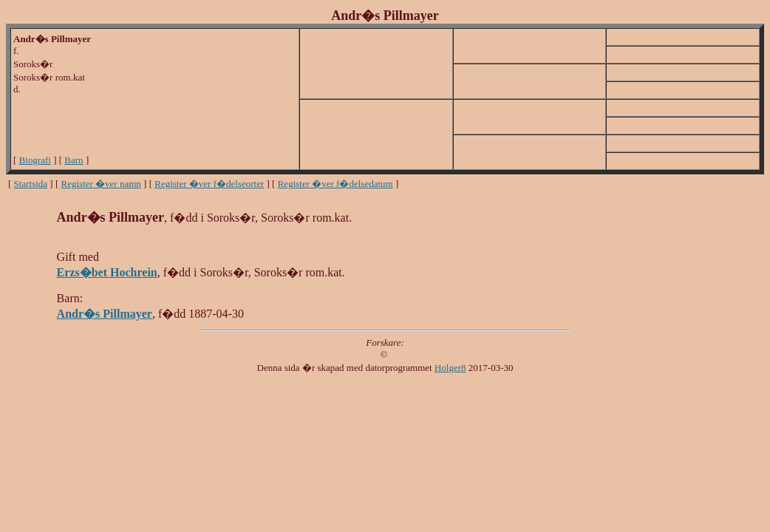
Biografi (35, 160)
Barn (74, 160)
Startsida (31, 184)
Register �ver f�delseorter (209, 184)
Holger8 (450, 368)
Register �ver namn (101, 184)
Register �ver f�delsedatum (335, 184)
